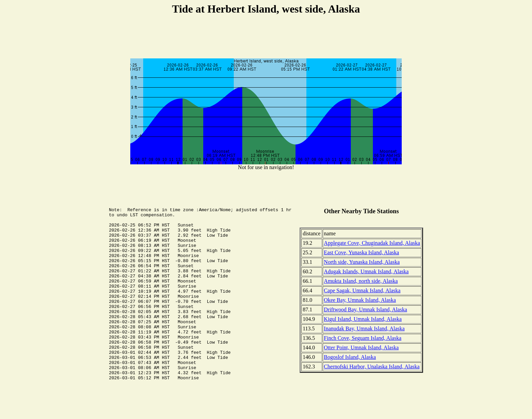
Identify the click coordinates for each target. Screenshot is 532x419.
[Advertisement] (266, 38)
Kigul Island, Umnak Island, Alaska (363, 319)
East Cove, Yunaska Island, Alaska (362, 252)
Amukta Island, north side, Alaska (361, 281)
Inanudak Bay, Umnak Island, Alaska (364, 329)
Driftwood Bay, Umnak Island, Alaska (366, 309)
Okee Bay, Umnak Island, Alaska (360, 300)
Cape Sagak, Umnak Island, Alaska (362, 290)
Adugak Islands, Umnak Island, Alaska (366, 271)
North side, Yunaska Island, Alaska (362, 262)
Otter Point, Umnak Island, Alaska (361, 348)
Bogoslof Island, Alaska (350, 357)
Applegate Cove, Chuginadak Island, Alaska (372, 243)
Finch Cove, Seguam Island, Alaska (363, 338)
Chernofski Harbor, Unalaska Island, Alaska (372, 367)
